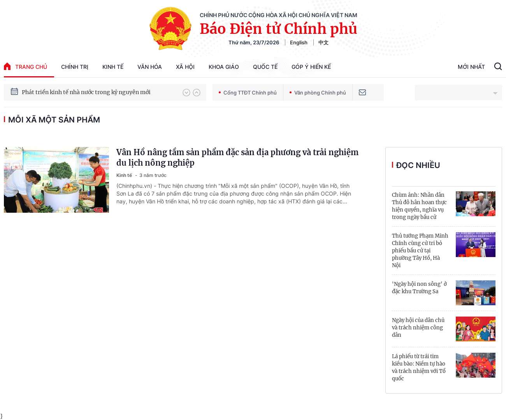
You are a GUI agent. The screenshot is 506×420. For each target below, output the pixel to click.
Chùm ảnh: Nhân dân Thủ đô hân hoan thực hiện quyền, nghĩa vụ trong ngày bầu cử (419, 206)
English (299, 42)
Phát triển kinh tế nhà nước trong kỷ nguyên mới (86, 92)
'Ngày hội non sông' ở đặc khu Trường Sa (419, 288)
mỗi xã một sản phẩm (54, 120)
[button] (186, 93)
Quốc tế (265, 67)
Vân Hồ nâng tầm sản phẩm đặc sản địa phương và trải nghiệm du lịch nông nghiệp (237, 157)
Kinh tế (113, 67)
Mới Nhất (471, 67)
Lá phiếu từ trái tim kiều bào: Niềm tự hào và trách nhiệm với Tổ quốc (419, 367)
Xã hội (185, 67)
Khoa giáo (224, 67)
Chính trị (75, 67)
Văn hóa (150, 67)
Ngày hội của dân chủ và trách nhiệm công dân (418, 328)
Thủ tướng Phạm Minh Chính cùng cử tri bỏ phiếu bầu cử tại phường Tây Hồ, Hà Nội (420, 251)
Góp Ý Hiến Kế (311, 67)
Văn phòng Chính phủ (318, 93)
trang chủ (25, 66)
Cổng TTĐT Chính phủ (248, 93)
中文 (323, 42)
